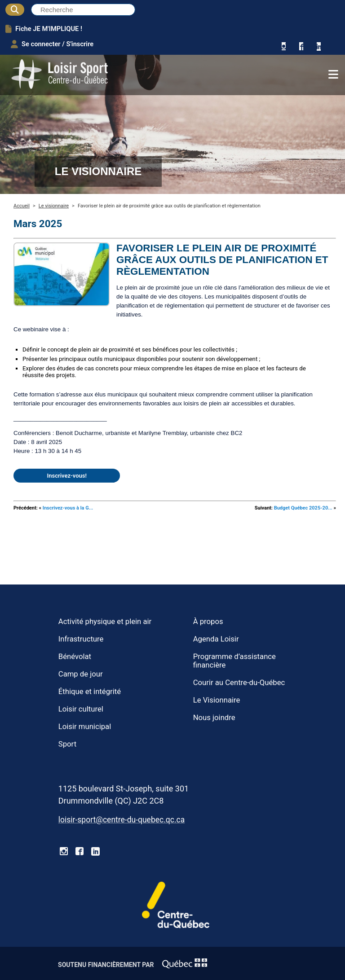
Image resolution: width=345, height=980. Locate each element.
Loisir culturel (81, 709)
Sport (67, 744)
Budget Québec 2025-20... (303, 508)
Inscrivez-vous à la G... (68, 508)
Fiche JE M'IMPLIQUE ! (44, 29)
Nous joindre (214, 718)
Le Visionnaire (217, 700)
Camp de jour (81, 674)
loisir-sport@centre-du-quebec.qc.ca (122, 820)
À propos (208, 622)
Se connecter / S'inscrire (52, 44)
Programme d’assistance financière (234, 661)
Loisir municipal (85, 727)
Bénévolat (75, 657)
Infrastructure (81, 639)
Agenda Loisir (216, 639)
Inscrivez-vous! (67, 476)
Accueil (22, 206)
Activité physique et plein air (105, 622)
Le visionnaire (54, 206)
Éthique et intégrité (90, 692)
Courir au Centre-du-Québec (239, 683)
